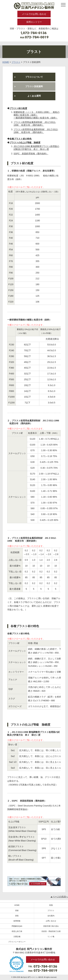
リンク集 (51, 936)
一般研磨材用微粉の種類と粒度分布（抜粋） (36, 118)
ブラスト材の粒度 (18, 108)
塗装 (17, 916)
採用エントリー (34, 22)
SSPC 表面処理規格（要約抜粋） (31, 154)
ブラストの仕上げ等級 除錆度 (25, 142)
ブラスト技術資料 (34, 86)
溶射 (17, 910)
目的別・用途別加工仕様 (51, 931)
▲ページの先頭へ (59, 897)
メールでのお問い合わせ (34, 14)
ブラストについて (34, 77)
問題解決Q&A (17, 926)
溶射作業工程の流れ (51, 926)
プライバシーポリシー (17, 942)
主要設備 (17, 936)
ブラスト (51, 910)
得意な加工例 (17, 931)
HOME (17, 905)
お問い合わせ (51, 921)
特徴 (51, 905)
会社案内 (51, 916)
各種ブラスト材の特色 (21, 139)
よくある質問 (34, 96)
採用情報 (17, 921)
